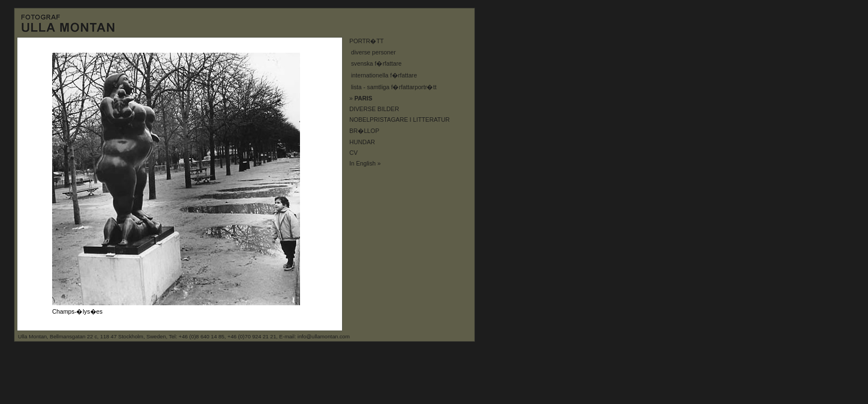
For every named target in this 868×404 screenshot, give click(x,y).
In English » (365, 163)
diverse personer (373, 52)
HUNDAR (362, 142)
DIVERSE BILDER (374, 109)
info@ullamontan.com (324, 336)
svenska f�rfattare (376, 63)
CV (354, 153)
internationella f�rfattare (384, 75)
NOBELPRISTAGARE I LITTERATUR (400, 120)
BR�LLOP (364, 131)
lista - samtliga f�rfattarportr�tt (394, 87)
